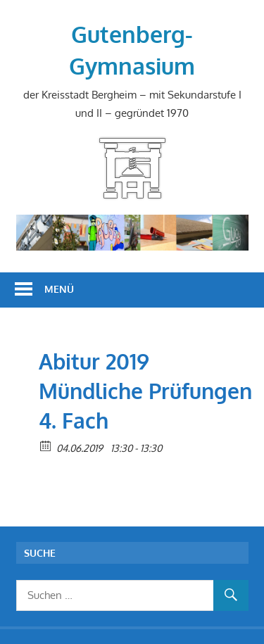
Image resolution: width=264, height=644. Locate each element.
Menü (59, 289)
